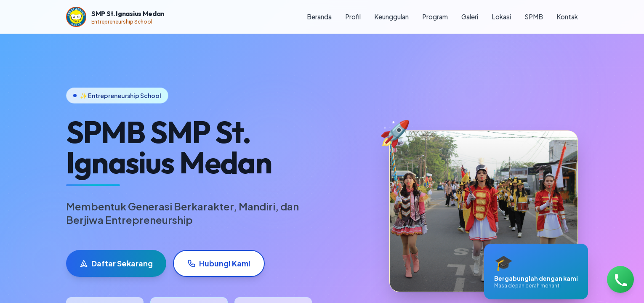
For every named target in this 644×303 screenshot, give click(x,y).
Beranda (319, 17)
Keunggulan (391, 17)
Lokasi (501, 17)
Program (435, 17)
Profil (353, 17)
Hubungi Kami (219, 263)
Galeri (470, 17)
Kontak (567, 17)
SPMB (534, 17)
